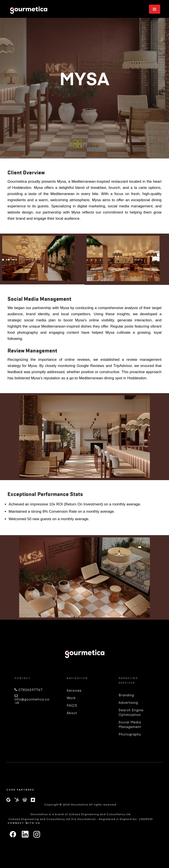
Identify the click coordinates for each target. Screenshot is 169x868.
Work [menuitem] (71, 698)
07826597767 (31, 690)
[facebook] (13, 834)
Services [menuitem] (74, 690)
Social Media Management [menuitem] (130, 724)
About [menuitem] (72, 713)
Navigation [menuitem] (77, 678)
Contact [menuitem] (23, 678)
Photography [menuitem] (130, 734)
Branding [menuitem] (126, 695)
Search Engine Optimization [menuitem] (131, 712)
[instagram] (37, 834)
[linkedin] (25, 836)
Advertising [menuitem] (128, 702)
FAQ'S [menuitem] (72, 705)
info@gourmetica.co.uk (32, 701)
